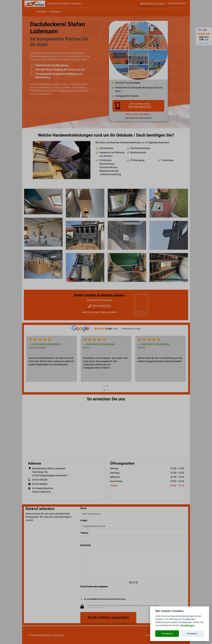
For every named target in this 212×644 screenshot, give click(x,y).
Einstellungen (188, 625)
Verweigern (192, 634)
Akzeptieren (167, 634)
